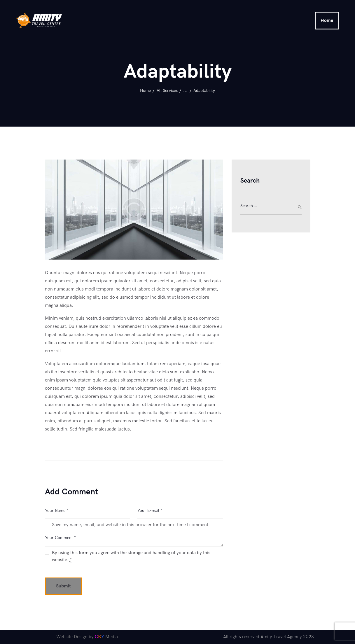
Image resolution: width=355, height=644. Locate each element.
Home (145, 91)
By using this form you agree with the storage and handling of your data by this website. (131, 556)
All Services (167, 91)
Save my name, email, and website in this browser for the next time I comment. (131, 525)
